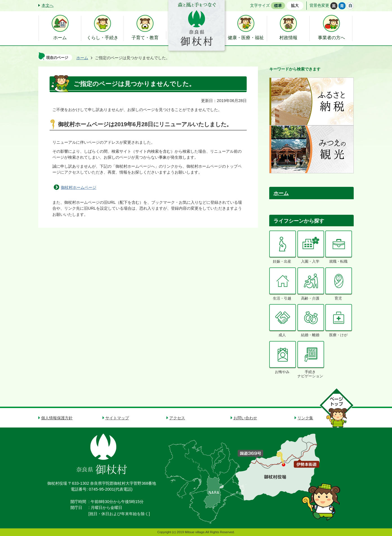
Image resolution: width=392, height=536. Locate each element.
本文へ (48, 5)
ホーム (82, 58)
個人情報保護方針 (57, 418)
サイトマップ (117, 418)
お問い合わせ (245, 418)
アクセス (177, 418)
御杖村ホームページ (79, 187)
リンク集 (305, 418)
